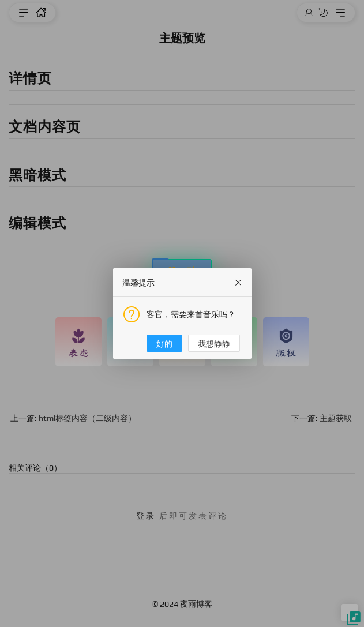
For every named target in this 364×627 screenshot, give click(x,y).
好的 (164, 344)
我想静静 (214, 344)
